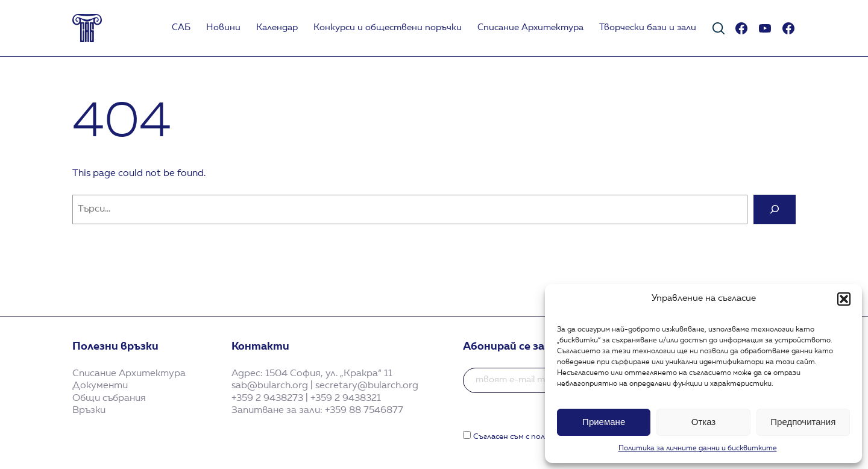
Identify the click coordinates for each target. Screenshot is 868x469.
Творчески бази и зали (648, 28)
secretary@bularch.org (367, 386)
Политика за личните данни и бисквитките (698, 449)
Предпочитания (803, 422)
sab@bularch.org (270, 386)
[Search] (775, 209)
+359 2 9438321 (346, 398)
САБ (181, 28)
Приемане (604, 422)
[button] (844, 299)
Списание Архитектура (530, 28)
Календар (277, 28)
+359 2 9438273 (267, 398)
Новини (223, 28)
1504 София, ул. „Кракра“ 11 (329, 374)
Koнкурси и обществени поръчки (388, 28)
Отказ (703, 422)
